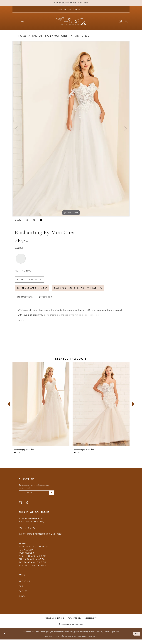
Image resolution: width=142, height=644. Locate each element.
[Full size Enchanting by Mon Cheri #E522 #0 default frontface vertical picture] (71, 129)
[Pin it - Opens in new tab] (34, 220)
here (95, 640)
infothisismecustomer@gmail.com (40, 538)
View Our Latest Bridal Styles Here (71, 3)
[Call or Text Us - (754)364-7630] (22, 22)
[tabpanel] (71, 129)
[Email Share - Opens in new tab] (41, 220)
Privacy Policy (75, 622)
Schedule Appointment (35, 291)
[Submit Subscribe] (51, 497)
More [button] (23, 324)
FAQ (21, 591)
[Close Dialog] (5, 638)
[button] (16, 22)
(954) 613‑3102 (27, 532)
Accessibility (91, 622)
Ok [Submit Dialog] (137, 638)
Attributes (45, 300)
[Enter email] (36, 497)
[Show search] (126, 22)
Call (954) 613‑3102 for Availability (89, 291)
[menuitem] (16, 22)
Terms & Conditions (55, 622)
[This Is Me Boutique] (71, 21)
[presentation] (41, 408)
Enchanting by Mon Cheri (50, 36)
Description (25, 300)
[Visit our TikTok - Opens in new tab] (27, 507)
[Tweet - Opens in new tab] (27, 220)
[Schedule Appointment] (71, 10)
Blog (22, 601)
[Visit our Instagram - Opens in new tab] (20, 507)
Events (23, 596)
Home (22, 36)
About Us (24, 586)
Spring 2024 (83, 36)
